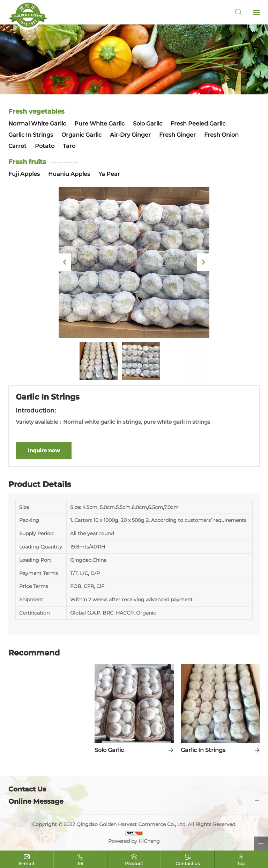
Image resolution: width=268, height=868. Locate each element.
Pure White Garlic (99, 124)
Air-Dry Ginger (130, 135)
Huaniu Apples (69, 174)
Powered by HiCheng (134, 841)
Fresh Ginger (177, 135)
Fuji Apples (24, 174)
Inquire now (44, 450)
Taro (69, 146)
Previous (65, 262)
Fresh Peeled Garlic (198, 124)
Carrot (17, 146)
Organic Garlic (81, 135)
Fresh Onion (221, 135)
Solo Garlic (148, 124)
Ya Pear (109, 174)
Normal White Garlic (37, 124)
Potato (45, 146)
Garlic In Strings (31, 135)
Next (203, 262)
